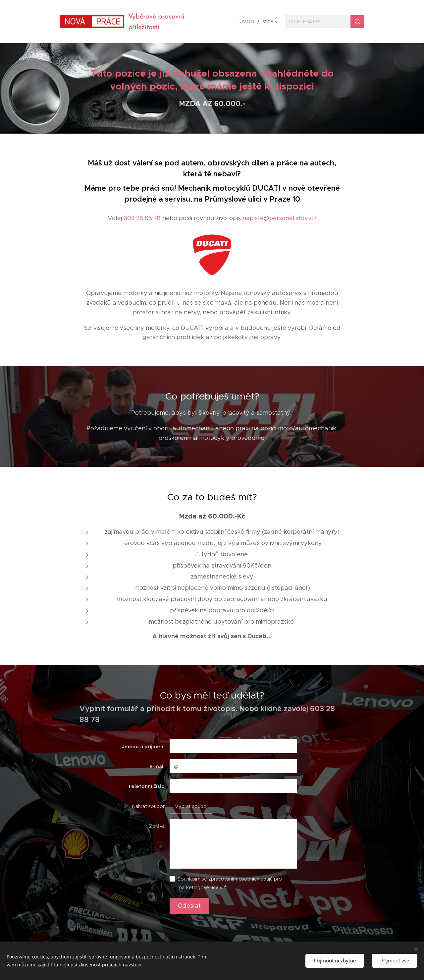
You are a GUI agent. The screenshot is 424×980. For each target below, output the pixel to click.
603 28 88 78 (142, 218)
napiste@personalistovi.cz (279, 218)
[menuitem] (249, 22)
